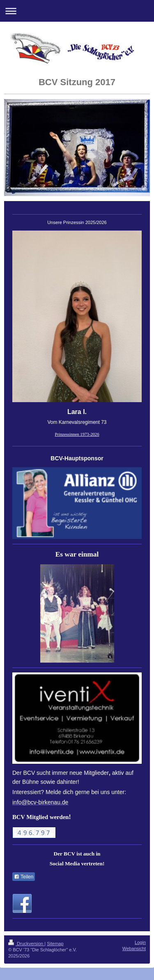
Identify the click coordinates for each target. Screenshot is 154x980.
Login (140, 942)
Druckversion (26, 944)
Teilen (24, 877)
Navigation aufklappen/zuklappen (77, 11)
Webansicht (134, 948)
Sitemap (55, 944)
